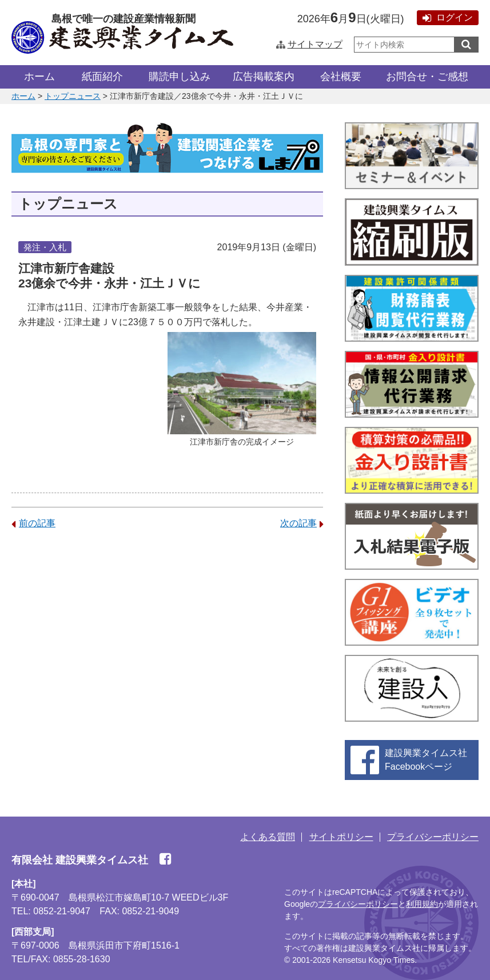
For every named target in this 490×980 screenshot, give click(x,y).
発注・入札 (45, 247)
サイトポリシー (341, 837)
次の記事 (302, 523)
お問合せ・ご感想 (427, 77)
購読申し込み (180, 77)
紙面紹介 (102, 77)
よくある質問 (268, 837)
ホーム (39, 77)
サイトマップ (309, 44)
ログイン (448, 18)
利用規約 (422, 904)
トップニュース (73, 96)
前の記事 (33, 523)
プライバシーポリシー (433, 837)
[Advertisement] (167, 629)
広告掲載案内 (264, 77)
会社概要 (341, 77)
